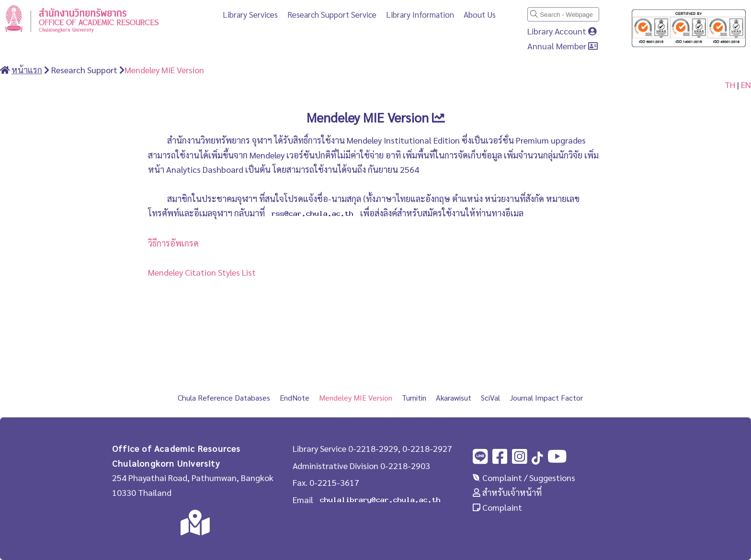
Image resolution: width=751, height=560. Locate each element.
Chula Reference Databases (224, 398)
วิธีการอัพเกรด (173, 243)
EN (746, 84)
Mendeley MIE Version (164, 70)
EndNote (295, 398)
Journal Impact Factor (546, 398)
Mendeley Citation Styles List (202, 272)
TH (730, 84)
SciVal (490, 398)
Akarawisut (454, 398)
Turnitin (414, 398)
